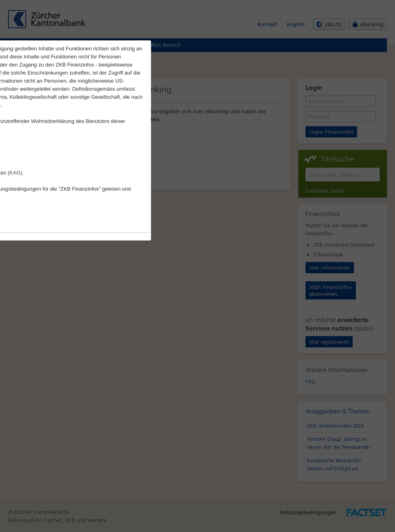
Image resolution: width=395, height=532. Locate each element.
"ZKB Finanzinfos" (80, 189)
